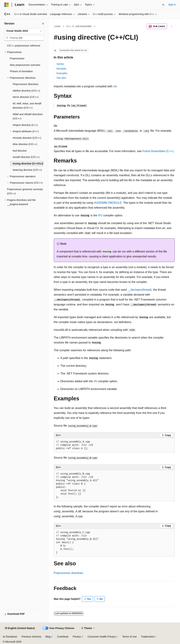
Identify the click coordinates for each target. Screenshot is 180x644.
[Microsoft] (7, 5)
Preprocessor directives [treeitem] (25, 84)
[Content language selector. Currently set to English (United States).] (20, 628)
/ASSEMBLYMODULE (108, 203)
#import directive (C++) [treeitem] (25, 125)
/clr (115, 86)
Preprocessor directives (68, 573)
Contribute (63, 637)
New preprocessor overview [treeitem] (25, 65)
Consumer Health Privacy (102, 637)
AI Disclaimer (10, 637)
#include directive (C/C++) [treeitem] (27, 138)
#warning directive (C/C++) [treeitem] (27, 170)
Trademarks (147, 637)
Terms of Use (129, 637)
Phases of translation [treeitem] (21, 71)
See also (61, 78)
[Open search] (163, 5)
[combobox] (24, 31)
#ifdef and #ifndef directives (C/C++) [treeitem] (28, 116)
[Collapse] (43, 24)
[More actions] (171, 26)
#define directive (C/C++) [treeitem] (26, 91)
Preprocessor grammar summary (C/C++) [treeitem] (25, 191)
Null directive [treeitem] (20, 151)
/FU (100, 215)
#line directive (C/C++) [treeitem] (25, 144)
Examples (62, 73)
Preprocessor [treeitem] (17, 58)
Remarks (62, 69)
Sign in (172, 5)
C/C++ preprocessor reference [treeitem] (24, 46)
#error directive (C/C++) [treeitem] (26, 97)
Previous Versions (31, 637)
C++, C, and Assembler (79, 26)
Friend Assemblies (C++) (158, 151)
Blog (48, 637)
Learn (57, 26)
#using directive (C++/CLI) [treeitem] (28, 164)
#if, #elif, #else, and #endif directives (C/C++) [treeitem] (27, 106)
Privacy (77, 637)
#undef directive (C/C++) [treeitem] (26, 157)
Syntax (60, 64)
